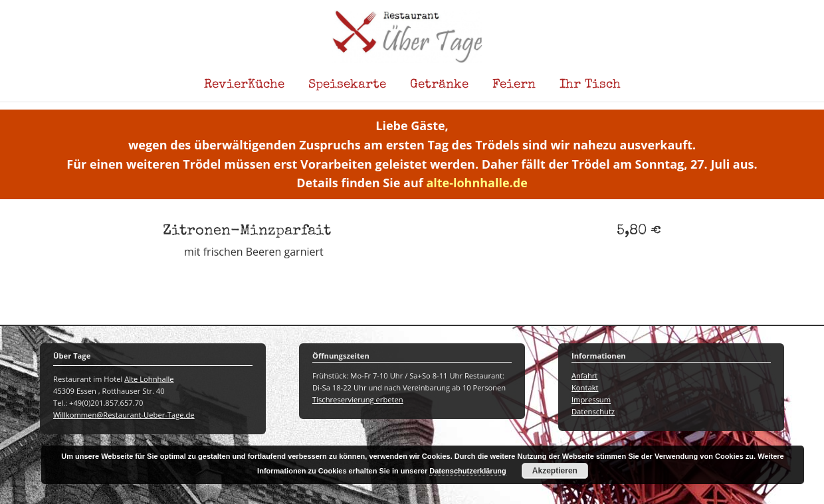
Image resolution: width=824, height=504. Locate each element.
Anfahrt (584, 376)
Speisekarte (347, 85)
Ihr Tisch (590, 85)
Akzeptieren (555, 471)
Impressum (591, 399)
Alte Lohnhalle (149, 379)
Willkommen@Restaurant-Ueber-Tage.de (124, 415)
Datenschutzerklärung (468, 471)
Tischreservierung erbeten (358, 399)
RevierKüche (244, 85)
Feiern (514, 85)
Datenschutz (593, 411)
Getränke (439, 85)
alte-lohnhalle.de (476, 183)
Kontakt (585, 387)
